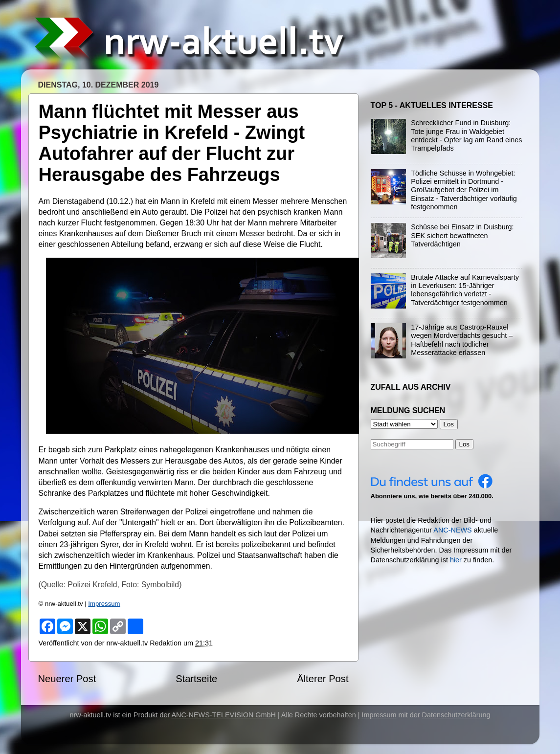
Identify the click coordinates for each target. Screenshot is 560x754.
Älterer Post (323, 679)
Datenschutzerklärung (456, 715)
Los (465, 444)
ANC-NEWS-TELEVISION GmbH (224, 715)
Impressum (104, 604)
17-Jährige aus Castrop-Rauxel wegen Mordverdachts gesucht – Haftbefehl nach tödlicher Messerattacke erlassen (462, 340)
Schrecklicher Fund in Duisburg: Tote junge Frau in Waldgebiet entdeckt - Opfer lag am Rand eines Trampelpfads (466, 135)
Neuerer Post (67, 679)
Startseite (196, 679)
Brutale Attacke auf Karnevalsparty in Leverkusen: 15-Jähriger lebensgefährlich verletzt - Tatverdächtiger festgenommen (465, 290)
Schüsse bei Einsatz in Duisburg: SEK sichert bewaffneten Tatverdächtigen (462, 235)
